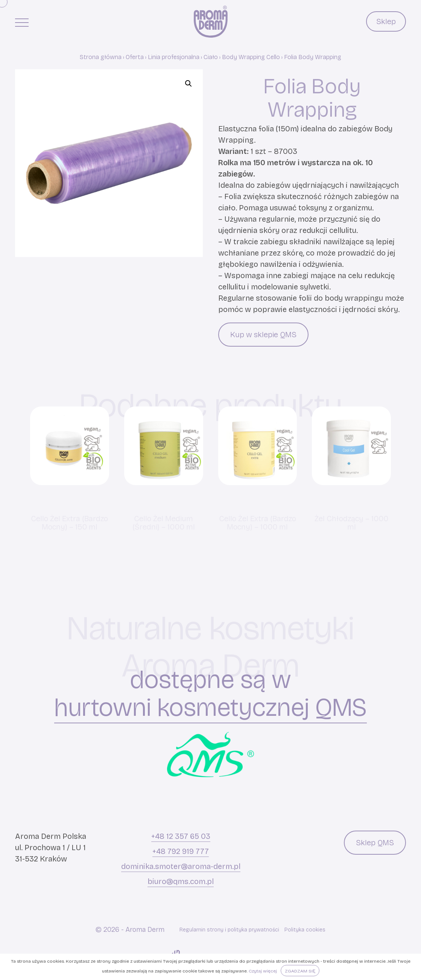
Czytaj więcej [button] (263, 971)
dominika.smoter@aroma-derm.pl (181, 866)
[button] (188, 84)
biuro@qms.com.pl (181, 881)
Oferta (135, 57)
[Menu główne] (22, 22)
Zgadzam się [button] (300, 971)
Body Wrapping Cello (251, 57)
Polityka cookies (305, 930)
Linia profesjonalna (174, 57)
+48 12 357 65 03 (181, 836)
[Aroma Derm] (211, 22)
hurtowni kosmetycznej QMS (210, 708)
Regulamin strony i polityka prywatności (229, 930)
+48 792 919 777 (181, 851)
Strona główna (101, 57)
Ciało (211, 57)
